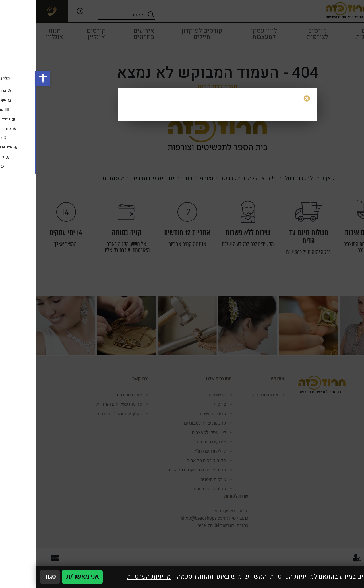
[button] (7, 78)
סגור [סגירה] (14, 577)
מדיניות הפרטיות (113, 577)
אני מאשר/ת (47, 577)
